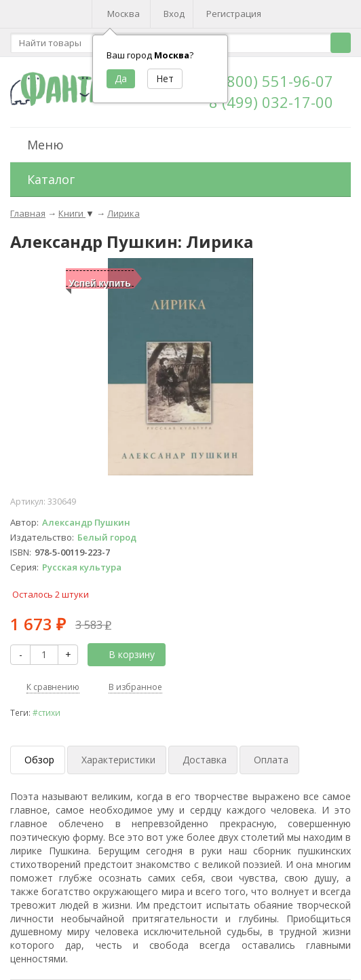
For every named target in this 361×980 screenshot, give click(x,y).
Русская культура (82, 567)
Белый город (107, 537)
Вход (174, 14)
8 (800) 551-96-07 (271, 81)
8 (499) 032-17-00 (271, 102)
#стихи (46, 712)
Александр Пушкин (86, 522)
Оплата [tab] (271, 760)
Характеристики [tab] (118, 760)
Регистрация (234, 14)
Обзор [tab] (39, 760)
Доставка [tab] (205, 760)
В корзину (124, 654)
